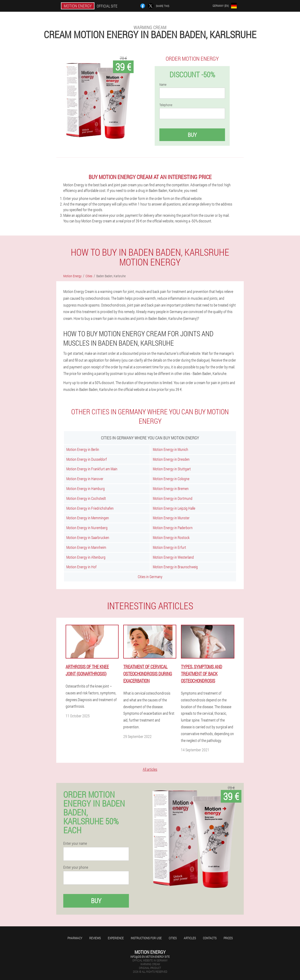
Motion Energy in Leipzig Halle (174, 508)
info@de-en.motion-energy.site (150, 957)
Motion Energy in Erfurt (169, 547)
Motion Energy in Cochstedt (86, 498)
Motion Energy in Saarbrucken (88, 537)
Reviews (95, 938)
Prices (228, 938)
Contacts (210, 938)
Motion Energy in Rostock (171, 537)
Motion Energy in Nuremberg (87, 528)
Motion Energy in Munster (171, 518)
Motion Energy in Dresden (171, 459)
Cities (173, 938)
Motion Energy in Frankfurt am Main (92, 469)
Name (163, 85)
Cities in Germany (150, 577)
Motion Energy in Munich (171, 449)
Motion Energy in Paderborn (173, 528)
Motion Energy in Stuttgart (172, 469)
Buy (192, 135)
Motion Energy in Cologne (171, 479)
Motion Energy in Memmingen (88, 518)
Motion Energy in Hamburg (86, 488)
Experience (116, 938)
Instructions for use (146, 938)
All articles (150, 769)
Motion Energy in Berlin (83, 449)
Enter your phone (76, 867)
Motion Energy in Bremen (171, 488)
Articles (190, 938)
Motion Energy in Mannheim (86, 547)
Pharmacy (75, 938)
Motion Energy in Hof (81, 567)
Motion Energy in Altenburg (86, 557)
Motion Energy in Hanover (85, 479)
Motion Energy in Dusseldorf (87, 459)
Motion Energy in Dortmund (173, 498)
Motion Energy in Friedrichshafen (90, 508)
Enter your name (75, 843)
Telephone (166, 105)
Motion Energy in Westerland (173, 557)
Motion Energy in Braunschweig (175, 567)
